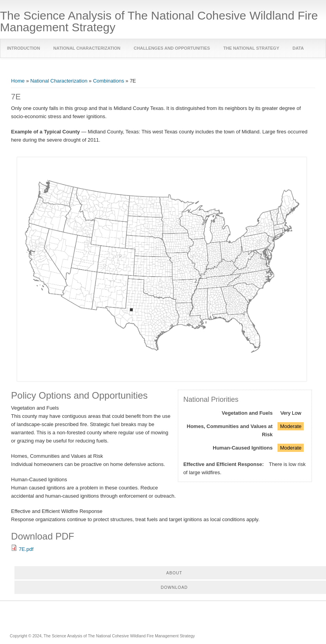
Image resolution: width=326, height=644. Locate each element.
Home (18, 81)
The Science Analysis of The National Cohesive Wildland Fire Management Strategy (159, 22)
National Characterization (87, 48)
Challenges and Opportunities (172, 48)
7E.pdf (26, 549)
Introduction (23, 48)
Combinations (109, 81)
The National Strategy (251, 48)
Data (298, 48)
